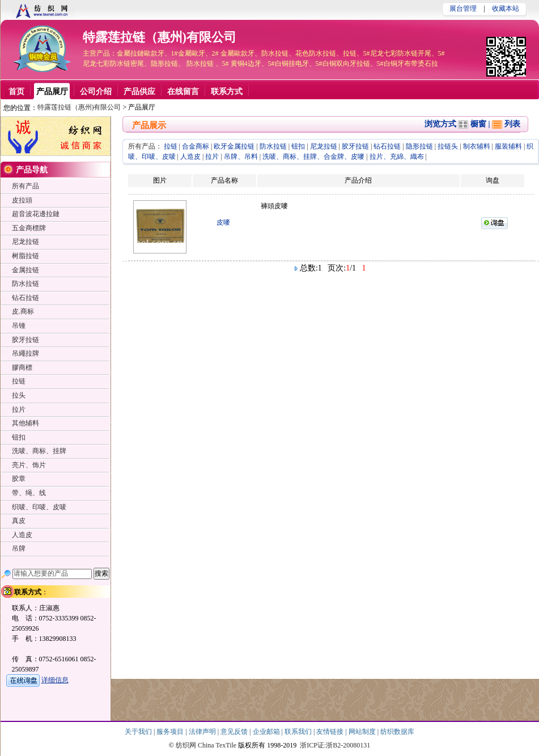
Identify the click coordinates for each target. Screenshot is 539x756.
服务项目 (171, 732)
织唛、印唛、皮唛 (39, 507)
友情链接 (331, 732)
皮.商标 (23, 311)
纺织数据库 (397, 732)
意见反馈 (235, 732)
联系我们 (299, 732)
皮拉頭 (22, 200)
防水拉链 (273, 146)
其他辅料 (26, 423)
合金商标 (196, 146)
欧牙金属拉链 (234, 146)
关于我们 (139, 732)
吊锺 (19, 326)
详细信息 (55, 680)
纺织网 (186, 745)
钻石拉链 (387, 146)
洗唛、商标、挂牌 (39, 451)
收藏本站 (506, 9)
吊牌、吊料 (241, 157)
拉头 (19, 395)
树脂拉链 (26, 256)
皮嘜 (223, 222)
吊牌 (19, 548)
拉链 (171, 146)
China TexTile (217, 745)
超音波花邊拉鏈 (36, 214)
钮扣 (298, 146)
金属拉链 (26, 270)
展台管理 (463, 9)
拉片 (212, 157)
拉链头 (448, 146)
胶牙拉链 (355, 146)
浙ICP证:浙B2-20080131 (335, 745)
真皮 (19, 521)
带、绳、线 (29, 493)
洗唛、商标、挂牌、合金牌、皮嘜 (313, 157)
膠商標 (22, 368)
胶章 (19, 479)
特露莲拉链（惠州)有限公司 (160, 37)
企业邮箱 (267, 732)
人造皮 (190, 157)
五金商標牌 (29, 228)
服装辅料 (508, 146)
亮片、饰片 (29, 465)
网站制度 (363, 732)
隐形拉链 (419, 146)
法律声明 (203, 732)
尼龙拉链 (324, 146)
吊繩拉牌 (26, 353)
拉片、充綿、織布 (397, 157)
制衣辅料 (477, 146)
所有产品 (26, 186)
